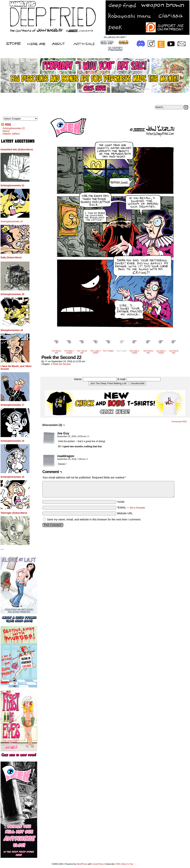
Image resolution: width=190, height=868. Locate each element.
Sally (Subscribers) (11, 258)
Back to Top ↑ (128, 864)
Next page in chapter (135, 352)
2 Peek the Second (61, 364)
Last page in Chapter (161, 352)
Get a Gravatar (137, 508)
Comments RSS (179, 421)
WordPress (82, 864)
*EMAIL (131, 508)
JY (46, 361)
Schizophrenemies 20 (12, 222)
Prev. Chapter (108, 351)
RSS (8, 125)
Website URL (125, 513)
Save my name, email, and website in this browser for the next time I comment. (94, 519)
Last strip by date (174, 352)
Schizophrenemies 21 (12, 186)
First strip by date (56, 352)
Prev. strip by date (82, 352)
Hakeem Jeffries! (11, 134)
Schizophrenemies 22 (14, 128)
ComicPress (98, 864)
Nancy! (6, 131)
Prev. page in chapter (96, 352)
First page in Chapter (69, 352)
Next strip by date (148, 352)
